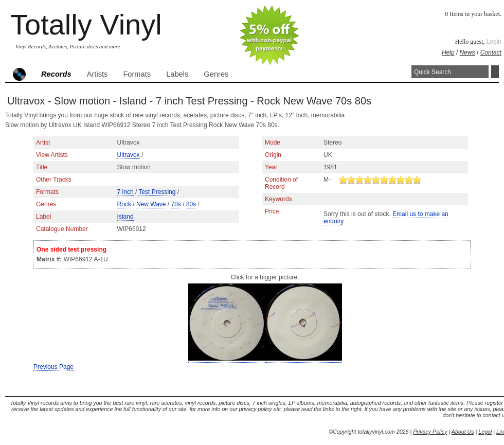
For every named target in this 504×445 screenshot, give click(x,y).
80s (191, 204)
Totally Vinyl (86, 24)
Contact (491, 52)
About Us (463, 432)
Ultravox (129, 155)
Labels (177, 74)
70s (176, 204)
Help (448, 52)
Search (495, 72)
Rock (124, 204)
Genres (216, 74)
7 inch (125, 192)
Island (125, 217)
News (467, 52)
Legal (485, 432)
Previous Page (53, 367)
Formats (137, 74)
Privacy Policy (430, 432)
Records (56, 74)
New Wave (151, 204)
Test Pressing (157, 192)
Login (494, 42)
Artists (97, 74)
